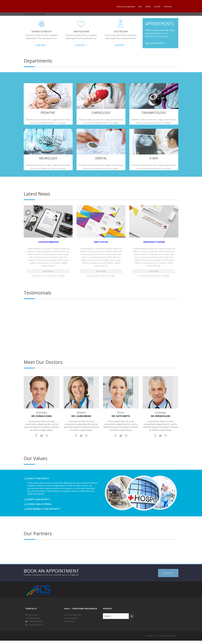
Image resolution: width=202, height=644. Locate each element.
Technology (61, 273)
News (54, 273)
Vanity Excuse (101, 242)
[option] (101, 325)
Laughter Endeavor (48, 242)
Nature (49, 273)
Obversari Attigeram (154, 242)
